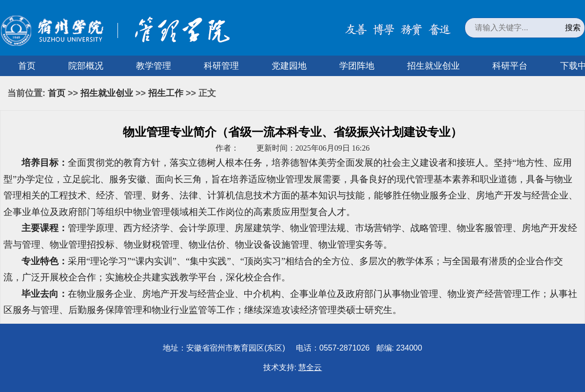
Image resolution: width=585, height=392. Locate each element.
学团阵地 (357, 66)
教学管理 (154, 66)
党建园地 (289, 66)
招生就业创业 (433, 66)
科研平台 (510, 66)
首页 (27, 66)
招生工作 (166, 93)
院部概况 (86, 66)
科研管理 (221, 66)
